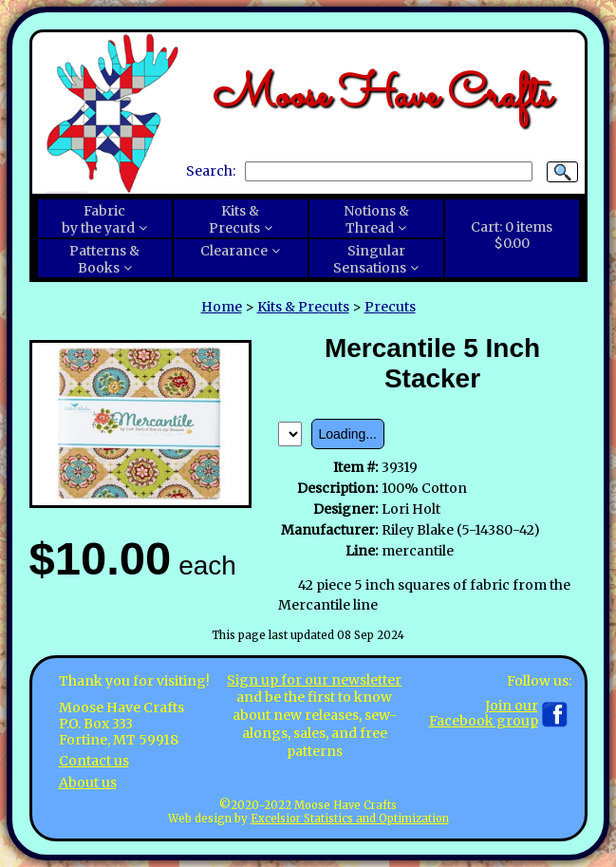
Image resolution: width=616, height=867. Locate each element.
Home (222, 307)
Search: (211, 171)
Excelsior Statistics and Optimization (350, 819)
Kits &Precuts (234, 219)
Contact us (94, 761)
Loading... (348, 434)
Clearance (234, 251)
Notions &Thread (376, 219)
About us (88, 782)
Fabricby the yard (98, 219)
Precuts (390, 307)
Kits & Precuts (303, 307)
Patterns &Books (104, 259)
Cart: (512, 236)
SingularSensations (370, 259)
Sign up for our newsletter (314, 680)
